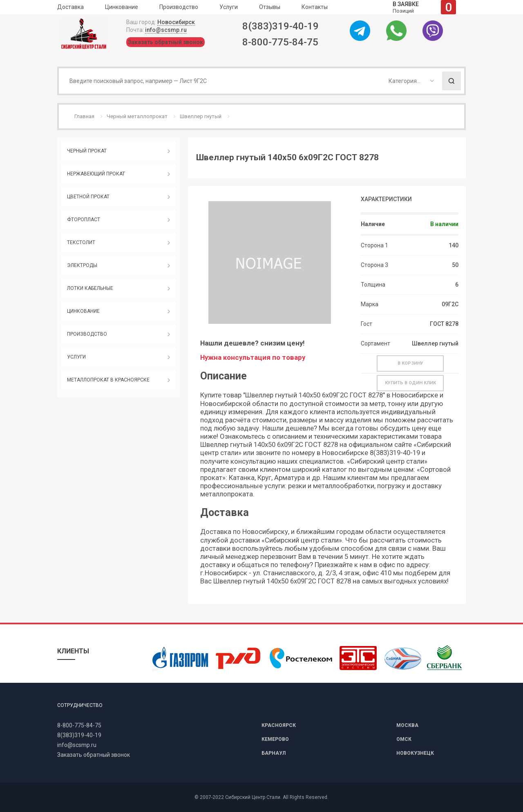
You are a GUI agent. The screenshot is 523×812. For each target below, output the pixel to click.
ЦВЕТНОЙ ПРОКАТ (88, 197)
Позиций (424, 7)
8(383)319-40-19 (280, 26)
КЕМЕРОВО (275, 739)
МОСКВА (407, 725)
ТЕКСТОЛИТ (81, 242)
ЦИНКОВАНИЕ (83, 311)
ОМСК (404, 739)
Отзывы (270, 7)
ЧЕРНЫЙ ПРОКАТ (87, 151)
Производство (179, 7)
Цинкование (122, 7)
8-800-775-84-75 (280, 42)
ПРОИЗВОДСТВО (87, 334)
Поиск (451, 81)
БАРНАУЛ (274, 753)
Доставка (70, 7)
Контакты (315, 7)
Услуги (229, 7)
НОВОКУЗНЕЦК (415, 753)
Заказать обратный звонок (165, 42)
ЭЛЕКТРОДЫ (82, 265)
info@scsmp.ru (166, 30)
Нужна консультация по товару (253, 357)
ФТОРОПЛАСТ (84, 220)
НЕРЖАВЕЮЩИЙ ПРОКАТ (96, 174)
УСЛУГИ (76, 357)
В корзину (410, 363)
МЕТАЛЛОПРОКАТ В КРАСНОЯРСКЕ (108, 380)
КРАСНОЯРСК (279, 725)
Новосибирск (176, 22)
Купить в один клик (410, 383)
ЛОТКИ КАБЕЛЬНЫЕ (90, 288)
